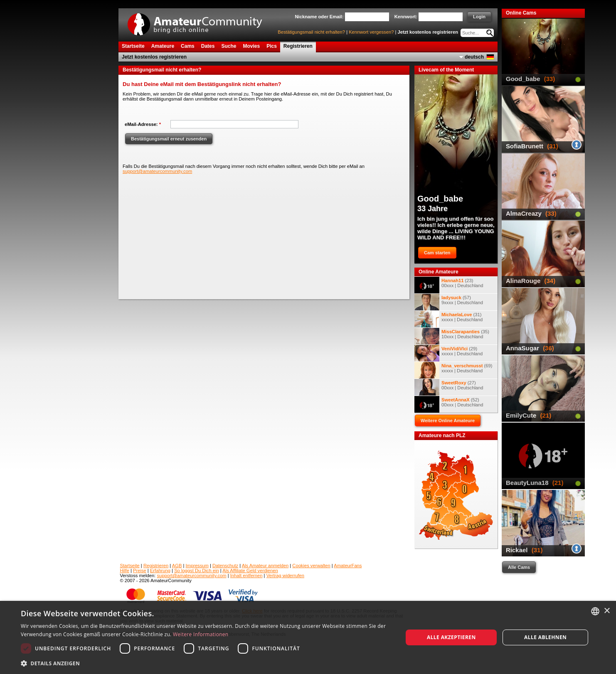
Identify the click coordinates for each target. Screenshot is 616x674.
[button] (206, 663)
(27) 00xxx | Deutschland (449, 387)
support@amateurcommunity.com (157, 171)
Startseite (130, 566)
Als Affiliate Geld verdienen (250, 571)
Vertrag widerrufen (285, 576)
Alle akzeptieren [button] (451, 637)
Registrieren (156, 566)
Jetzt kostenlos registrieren (428, 32)
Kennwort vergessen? (371, 32)
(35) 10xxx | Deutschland (452, 336)
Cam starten (437, 253)
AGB (177, 566)
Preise (140, 571)
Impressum (197, 566)
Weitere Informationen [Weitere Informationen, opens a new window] (201, 634)
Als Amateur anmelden (265, 566)
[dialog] (308, 637)
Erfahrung (160, 571)
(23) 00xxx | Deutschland (449, 285)
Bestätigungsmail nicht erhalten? (311, 32)
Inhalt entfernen (246, 576)
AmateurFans (348, 566)
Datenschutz (225, 566)
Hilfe (125, 571)
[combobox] (595, 611)
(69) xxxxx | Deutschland (453, 370)
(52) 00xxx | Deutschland (449, 404)
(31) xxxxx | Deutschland (448, 319)
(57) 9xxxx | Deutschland (449, 302)
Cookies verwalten (311, 566)
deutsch (474, 57)
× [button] (607, 611)
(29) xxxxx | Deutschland (448, 353)
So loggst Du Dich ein (197, 571)
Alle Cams (519, 567)
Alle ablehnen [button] (545, 637)
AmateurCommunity (200, 21)
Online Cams (521, 13)
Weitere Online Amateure (448, 421)
